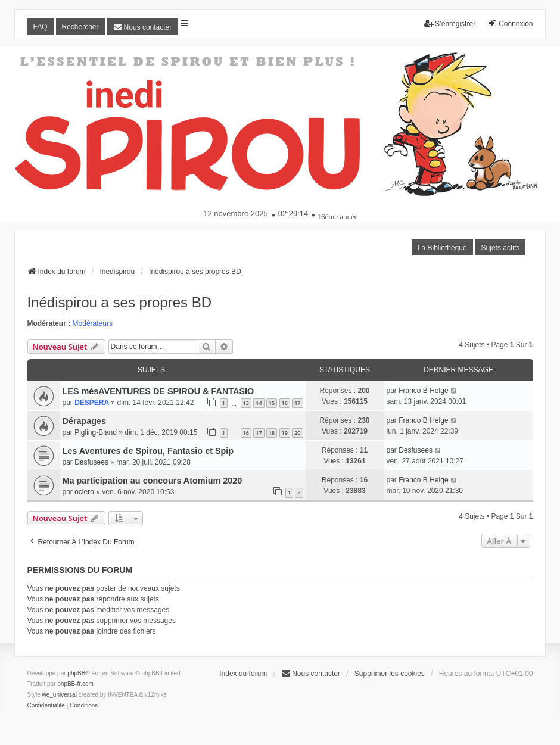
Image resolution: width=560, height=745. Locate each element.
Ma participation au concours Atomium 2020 (153, 481)
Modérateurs (93, 323)
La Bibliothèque (442, 248)
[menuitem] (143, 27)
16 (285, 403)
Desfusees (91, 462)
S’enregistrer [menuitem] (450, 24)
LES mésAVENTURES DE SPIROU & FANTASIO (158, 391)
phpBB (76, 673)
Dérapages (85, 421)
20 (297, 433)
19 (285, 433)
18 (272, 433)
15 (272, 403)
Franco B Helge (423, 391)
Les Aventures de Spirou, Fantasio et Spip (148, 451)
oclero (84, 492)
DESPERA (92, 403)
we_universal (60, 695)
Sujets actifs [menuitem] (501, 248)
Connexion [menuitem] (510, 24)
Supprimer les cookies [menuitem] (390, 674)
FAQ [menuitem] (41, 27)
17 (297, 403)
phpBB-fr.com (75, 684)
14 (259, 403)
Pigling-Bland (96, 432)
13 (246, 403)
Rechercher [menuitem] (80, 27)
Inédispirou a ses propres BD (120, 302)
